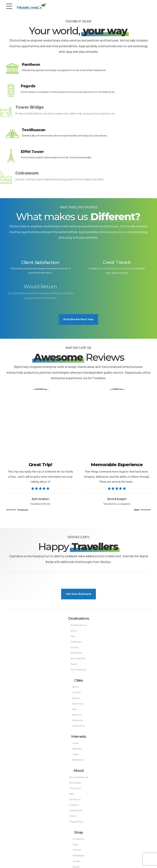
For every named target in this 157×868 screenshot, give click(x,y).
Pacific (74, 665)
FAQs (72, 796)
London (77, 694)
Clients (73, 818)
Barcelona (78, 705)
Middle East (76, 654)
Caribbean (76, 643)
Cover (75, 745)
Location (74, 807)
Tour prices (75, 790)
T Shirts (77, 852)
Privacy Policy (76, 824)
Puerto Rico (78, 728)
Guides (76, 864)
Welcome (77, 750)
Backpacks (78, 858)
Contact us (75, 802)
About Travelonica (79, 779)
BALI (75, 711)
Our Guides (75, 785)
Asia (73, 638)
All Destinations (79, 627)
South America (78, 671)
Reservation (78, 762)
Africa (74, 632)
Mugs (76, 847)
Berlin (75, 688)
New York (77, 716)
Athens (76, 700)
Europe (74, 649)
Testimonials (76, 813)
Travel (75, 756)
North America (78, 660)
